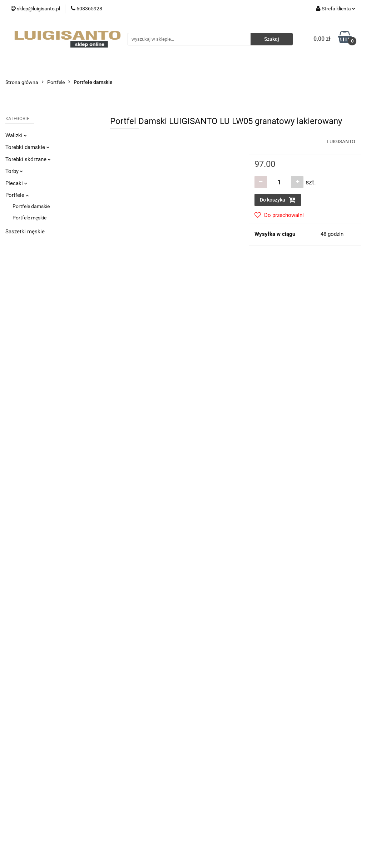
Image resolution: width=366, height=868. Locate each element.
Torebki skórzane (28, 159)
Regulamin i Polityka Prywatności (134, 745)
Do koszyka (278, 200)
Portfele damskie (31, 206)
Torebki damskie (27, 147)
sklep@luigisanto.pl (37, 766)
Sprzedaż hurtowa (300, 713)
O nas (195, 713)
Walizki (16, 135)
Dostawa (107, 713)
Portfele (17, 195)
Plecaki (16, 183)
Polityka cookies (115, 756)
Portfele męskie (29, 218)
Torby (14, 171)
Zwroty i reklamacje (118, 724)
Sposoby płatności (117, 734)
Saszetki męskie (25, 232)
